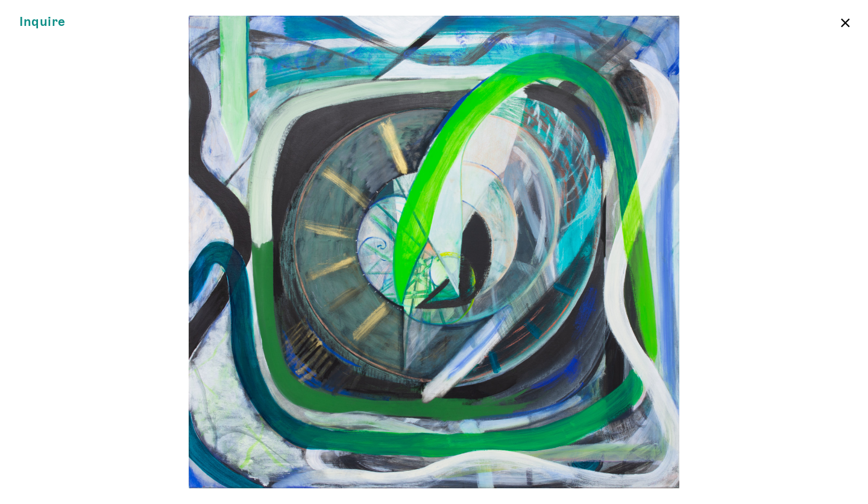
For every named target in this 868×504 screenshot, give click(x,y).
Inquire (42, 22)
